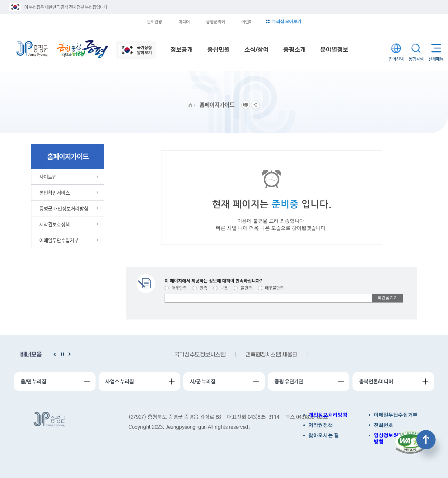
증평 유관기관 (289, 381)
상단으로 (426, 440)
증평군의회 (215, 21)
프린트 (246, 105)
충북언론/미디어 (376, 381)
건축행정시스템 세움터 (271, 355)
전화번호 (383, 425)
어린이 (247, 21)
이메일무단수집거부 (396, 415)
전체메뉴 (435, 48)
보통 (220, 288)
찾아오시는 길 (324, 435)
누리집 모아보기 (287, 21)
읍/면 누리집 (33, 381)
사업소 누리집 (119, 381)
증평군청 (32, 49)
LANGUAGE (396, 48)
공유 (255, 105)
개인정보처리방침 (328, 415)
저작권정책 (320, 425)
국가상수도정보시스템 (200, 355)
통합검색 (416, 48)
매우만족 (176, 288)
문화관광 (154, 21)
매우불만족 (271, 288)
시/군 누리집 (203, 381)
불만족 (243, 288)
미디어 (184, 21)
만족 (200, 288)
